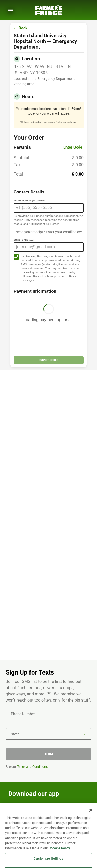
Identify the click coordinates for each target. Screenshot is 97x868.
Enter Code (73, 147)
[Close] (91, 815)
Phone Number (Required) (29, 201)
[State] (48, 734)
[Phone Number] (48, 714)
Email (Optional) (24, 240)
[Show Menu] (10, 11)
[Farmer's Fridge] (49, 10)
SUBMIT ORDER (48, 360)
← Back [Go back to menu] (21, 28)
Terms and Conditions (32, 767)
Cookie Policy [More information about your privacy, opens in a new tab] (60, 853)
